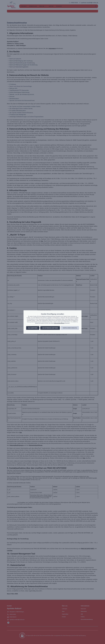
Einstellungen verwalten (70, 328)
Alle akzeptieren (33, 328)
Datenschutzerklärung (59, 323)
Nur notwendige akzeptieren (50, 328)
